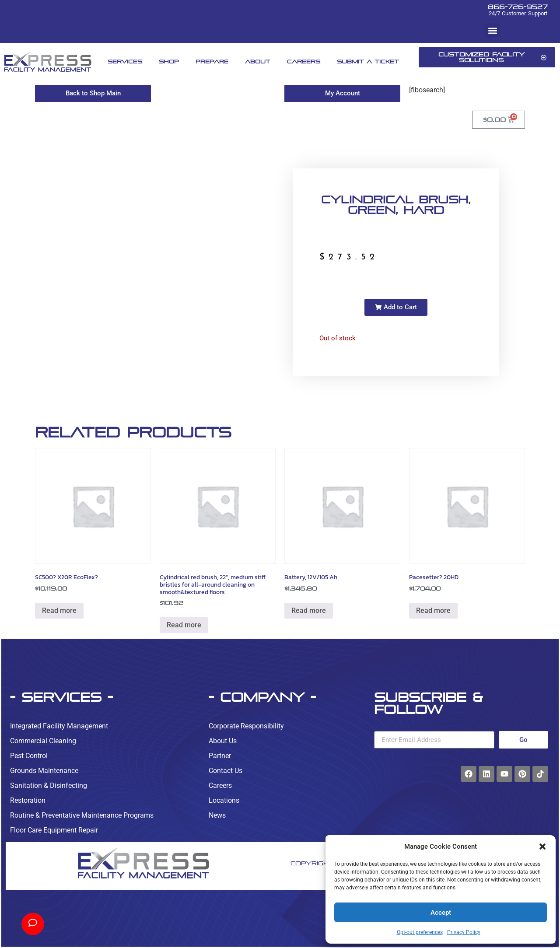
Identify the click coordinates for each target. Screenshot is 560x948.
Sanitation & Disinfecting (49, 785)
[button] (542, 847)
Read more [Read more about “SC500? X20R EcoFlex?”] (59, 610)
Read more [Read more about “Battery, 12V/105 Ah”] (309, 610)
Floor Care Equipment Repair (54, 830)
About (258, 61)
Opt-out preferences (420, 932)
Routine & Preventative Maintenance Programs (82, 815)
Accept (441, 913)
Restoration (28, 800)
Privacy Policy (464, 932)
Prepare (212, 61)
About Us (223, 741)
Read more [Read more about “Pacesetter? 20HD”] (433, 610)
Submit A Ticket (368, 61)
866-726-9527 (518, 7)
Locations (224, 800)
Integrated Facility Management (59, 726)
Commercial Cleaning (43, 741)
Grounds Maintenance (44, 771)
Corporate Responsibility (246, 726)
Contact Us (226, 771)
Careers (304, 61)
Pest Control (29, 756)
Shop (169, 61)
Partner (220, 756)
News (217, 815)
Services (125, 61)
